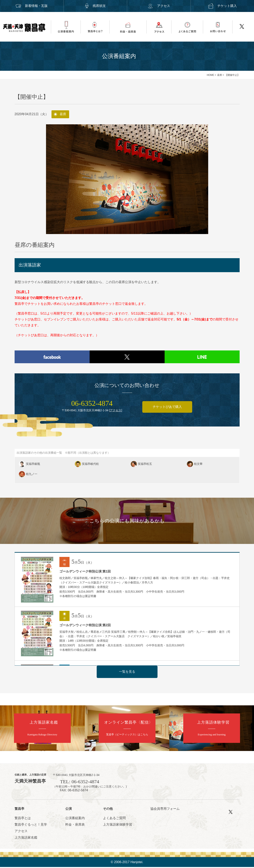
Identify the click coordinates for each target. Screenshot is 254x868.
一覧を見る (127, 673)
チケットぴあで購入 (167, 408)
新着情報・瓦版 (32, 6)
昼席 (220, 75)
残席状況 (95, 6)
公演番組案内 (75, 819)
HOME (210, 75)
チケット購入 (222, 6)
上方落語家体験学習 (118, 825)
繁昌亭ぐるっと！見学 (31, 825)
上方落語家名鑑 (26, 838)
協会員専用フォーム (165, 810)
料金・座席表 (75, 825)
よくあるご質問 (114, 819)
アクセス (159, 6)
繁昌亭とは (23, 819)
